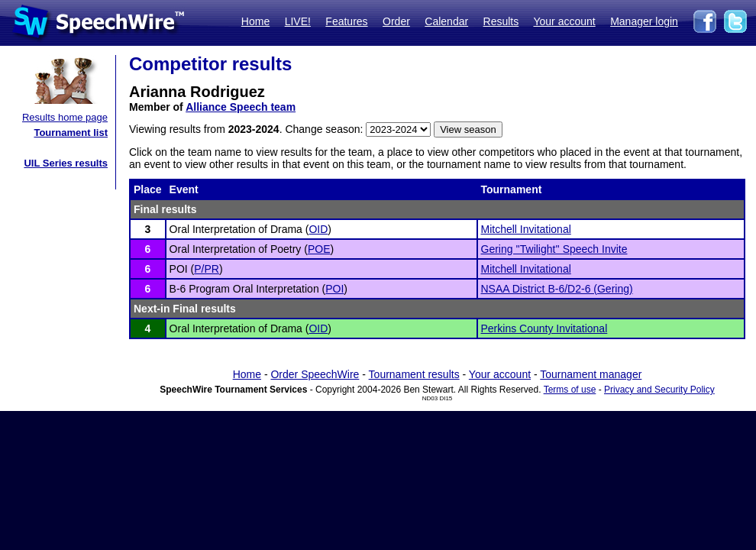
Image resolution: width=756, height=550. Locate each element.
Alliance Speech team (241, 107)
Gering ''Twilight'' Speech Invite (554, 249)
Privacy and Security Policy (659, 390)
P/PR (207, 269)
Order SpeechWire (315, 374)
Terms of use (570, 390)
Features (346, 21)
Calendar (446, 21)
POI (334, 289)
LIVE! (298, 21)
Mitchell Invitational (526, 229)
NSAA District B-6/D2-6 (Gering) (557, 289)
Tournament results (414, 374)
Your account (564, 21)
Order (396, 21)
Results (501, 21)
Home (255, 21)
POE (319, 249)
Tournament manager (591, 374)
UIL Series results (66, 163)
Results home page (65, 117)
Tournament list (71, 133)
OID (318, 229)
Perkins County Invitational (544, 328)
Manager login (644, 21)
